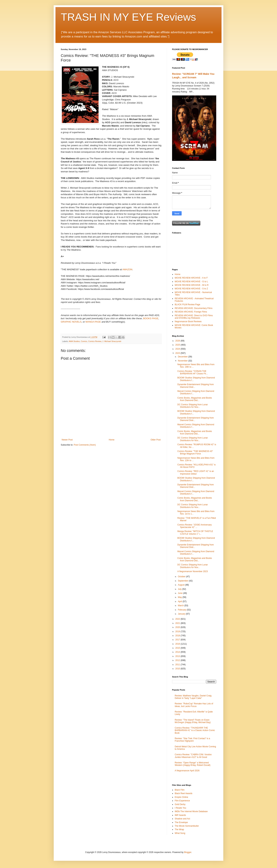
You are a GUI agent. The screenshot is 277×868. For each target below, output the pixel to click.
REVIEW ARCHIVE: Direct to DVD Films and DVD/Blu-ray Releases (194, 317)
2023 (178, 353)
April (180, 601)
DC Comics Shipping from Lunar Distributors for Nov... (193, 406)
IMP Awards (180, 815)
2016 (178, 644)
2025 (178, 345)
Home (112, 440)
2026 (178, 341)
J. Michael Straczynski (112, 341)
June (180, 593)
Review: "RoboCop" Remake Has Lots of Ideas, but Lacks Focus (194, 705)
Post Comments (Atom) (85, 445)
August (182, 585)
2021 (178, 623)
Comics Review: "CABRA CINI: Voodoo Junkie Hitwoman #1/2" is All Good (193, 756)
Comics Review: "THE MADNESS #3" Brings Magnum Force (195, 452)
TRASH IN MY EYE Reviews (128, 17)
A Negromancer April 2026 (187, 771)
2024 (178, 349)
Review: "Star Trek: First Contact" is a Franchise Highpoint (192, 740)
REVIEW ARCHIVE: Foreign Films (191, 312)
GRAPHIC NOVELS (71, 322)
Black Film (180, 790)
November (183, 361)
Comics (84, 341)
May (180, 597)
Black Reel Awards (184, 793)
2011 (178, 665)
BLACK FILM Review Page (187, 305)
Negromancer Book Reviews (188, 322)
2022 (178, 619)
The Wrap (179, 829)
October (182, 577)
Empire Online (181, 797)
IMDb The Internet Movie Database (191, 811)
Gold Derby (180, 804)
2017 (178, 640)
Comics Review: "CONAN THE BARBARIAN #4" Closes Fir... (193, 372)
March (181, 606)
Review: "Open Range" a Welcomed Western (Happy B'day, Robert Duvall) (193, 764)
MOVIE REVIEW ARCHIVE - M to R (192, 285)
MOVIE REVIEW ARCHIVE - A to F (191, 278)
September (183, 581)
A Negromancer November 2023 (193, 571)
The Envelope (181, 822)
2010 (178, 669)
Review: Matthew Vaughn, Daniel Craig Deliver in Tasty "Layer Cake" (193, 697)
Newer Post (67, 440)
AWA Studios (74, 341)
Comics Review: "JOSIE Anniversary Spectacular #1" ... (195, 526)
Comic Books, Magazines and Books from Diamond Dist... (195, 399)
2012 (178, 660)
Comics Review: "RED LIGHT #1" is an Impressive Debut (196, 472)
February (182, 610)
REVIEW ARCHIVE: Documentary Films (194, 308)
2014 (178, 652)
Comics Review (95, 341)
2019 (178, 632)
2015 (178, 648)
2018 (178, 636)
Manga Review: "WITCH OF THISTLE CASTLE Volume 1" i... (195, 533)
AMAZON (127, 269)
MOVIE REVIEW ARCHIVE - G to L (191, 282)
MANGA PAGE (93, 322)
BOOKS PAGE (151, 318)
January (182, 614)
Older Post (156, 440)
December (183, 357)
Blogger (188, 852)
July (180, 589)
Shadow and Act (182, 819)
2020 (178, 627)
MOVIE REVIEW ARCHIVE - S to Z (191, 289)
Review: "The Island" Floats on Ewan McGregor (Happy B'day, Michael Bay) (193, 721)
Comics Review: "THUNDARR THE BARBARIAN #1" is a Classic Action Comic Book (195, 730)
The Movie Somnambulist (187, 826)
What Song (180, 833)
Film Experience (182, 801)
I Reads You (180, 808)
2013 (178, 656)
